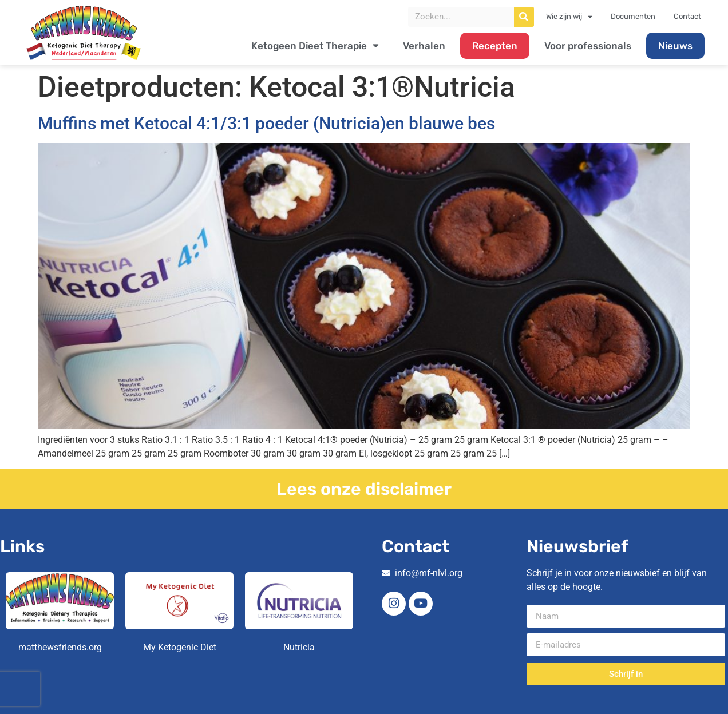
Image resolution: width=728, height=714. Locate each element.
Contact (687, 16)
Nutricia (299, 647)
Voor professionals (588, 46)
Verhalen (424, 46)
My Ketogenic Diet (180, 647)
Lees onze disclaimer (364, 489)
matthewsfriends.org (60, 647)
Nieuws (675, 46)
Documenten (633, 16)
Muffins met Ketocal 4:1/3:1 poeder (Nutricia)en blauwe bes (266, 123)
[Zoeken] (524, 17)
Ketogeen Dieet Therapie (315, 45)
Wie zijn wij (569, 17)
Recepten (495, 46)
